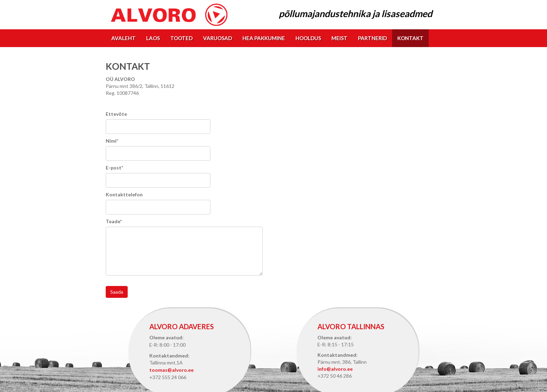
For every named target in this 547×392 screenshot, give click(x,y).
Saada (117, 292)
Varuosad (218, 38)
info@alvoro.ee (335, 369)
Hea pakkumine (264, 38)
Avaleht (123, 38)
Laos (153, 38)
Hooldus (308, 38)
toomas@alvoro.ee (171, 370)
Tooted (181, 38)
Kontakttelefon (124, 194)
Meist (339, 38)
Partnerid (372, 38)
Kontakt (410, 38)
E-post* (114, 168)
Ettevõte (116, 114)
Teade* (114, 221)
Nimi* (112, 141)
